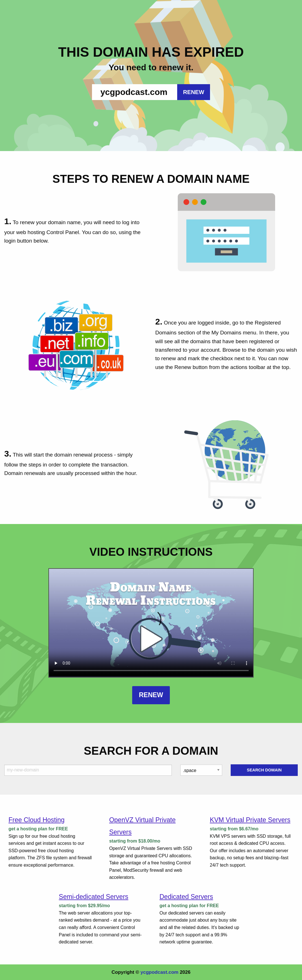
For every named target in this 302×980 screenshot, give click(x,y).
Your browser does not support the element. (151, 623)
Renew (151, 695)
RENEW (194, 92)
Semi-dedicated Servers (94, 897)
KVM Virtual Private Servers (250, 820)
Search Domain (264, 770)
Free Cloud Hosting (37, 820)
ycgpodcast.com (159, 972)
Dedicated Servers (186, 897)
